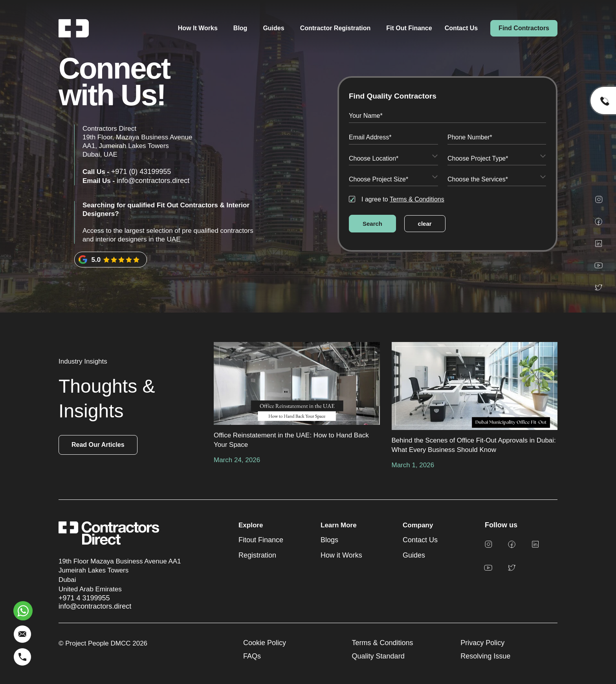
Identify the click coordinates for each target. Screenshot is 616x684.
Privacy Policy (482, 643)
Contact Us (461, 28)
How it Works (341, 555)
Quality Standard (378, 656)
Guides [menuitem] (273, 28)
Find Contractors (524, 28)
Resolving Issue (485, 656)
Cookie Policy (265, 643)
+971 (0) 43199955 (141, 172)
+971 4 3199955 (84, 598)
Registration (257, 555)
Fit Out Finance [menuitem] (409, 28)
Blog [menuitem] (240, 28)
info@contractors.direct (153, 181)
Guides (414, 555)
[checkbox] (447, 199)
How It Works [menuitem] (198, 28)
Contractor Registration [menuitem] (335, 28)
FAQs (252, 656)
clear (425, 224)
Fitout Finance (261, 540)
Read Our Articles (98, 445)
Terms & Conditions (417, 199)
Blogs (329, 540)
